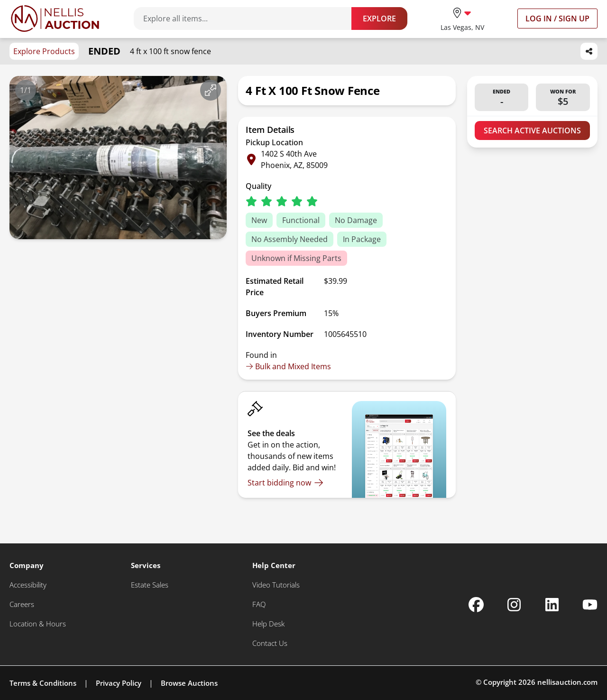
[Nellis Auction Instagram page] (514, 605)
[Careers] (22, 604)
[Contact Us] (270, 643)
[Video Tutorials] (276, 585)
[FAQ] (259, 604)
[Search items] (247, 19)
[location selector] (462, 18)
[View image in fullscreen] (211, 90)
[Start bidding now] (285, 483)
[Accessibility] (28, 585)
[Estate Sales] (150, 585)
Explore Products (44, 51)
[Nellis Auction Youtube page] (590, 605)
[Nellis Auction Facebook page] (476, 605)
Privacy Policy (119, 683)
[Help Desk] (268, 624)
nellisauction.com (567, 682)
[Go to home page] (55, 19)
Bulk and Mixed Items (288, 366)
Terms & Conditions (43, 683)
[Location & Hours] (38, 624)
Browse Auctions (189, 683)
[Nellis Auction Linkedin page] (552, 605)
